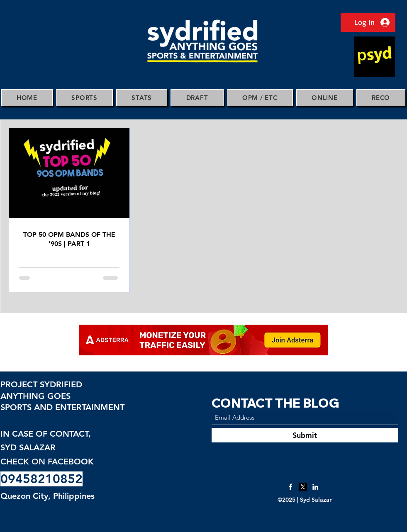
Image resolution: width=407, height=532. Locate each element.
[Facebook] (290, 487)
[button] (84, 98)
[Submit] (305, 435)
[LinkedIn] (315, 487)
